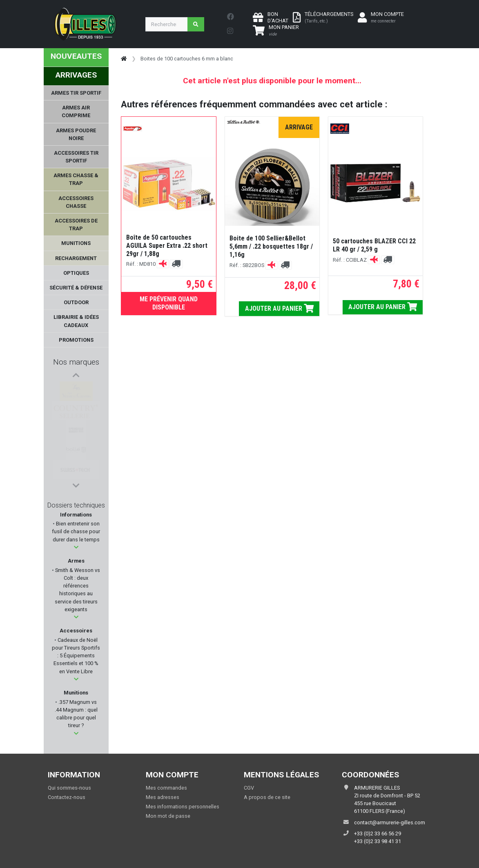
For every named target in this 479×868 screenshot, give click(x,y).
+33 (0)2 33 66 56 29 (378, 834)
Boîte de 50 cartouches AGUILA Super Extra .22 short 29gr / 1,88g (167, 246)
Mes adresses (163, 797)
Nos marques (76, 362)
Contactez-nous (67, 797)
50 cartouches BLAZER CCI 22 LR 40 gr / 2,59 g (374, 245)
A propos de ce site (267, 797)
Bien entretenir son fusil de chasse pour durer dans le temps (76, 531)
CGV (249, 788)
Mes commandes (166, 788)
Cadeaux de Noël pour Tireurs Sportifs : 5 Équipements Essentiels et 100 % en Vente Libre (76, 656)
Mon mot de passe (168, 816)
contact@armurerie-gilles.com (390, 822)
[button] (76, 547)
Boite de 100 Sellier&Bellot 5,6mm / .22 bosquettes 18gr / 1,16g (271, 246)
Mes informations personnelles (183, 807)
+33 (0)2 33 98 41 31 (378, 841)
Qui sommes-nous (69, 788)
